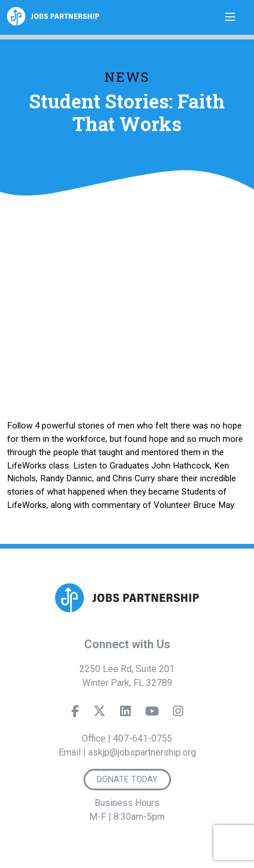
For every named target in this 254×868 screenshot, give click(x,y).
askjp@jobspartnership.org (142, 752)
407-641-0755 (143, 738)
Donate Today (127, 779)
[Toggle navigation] (230, 17)
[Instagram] (178, 714)
